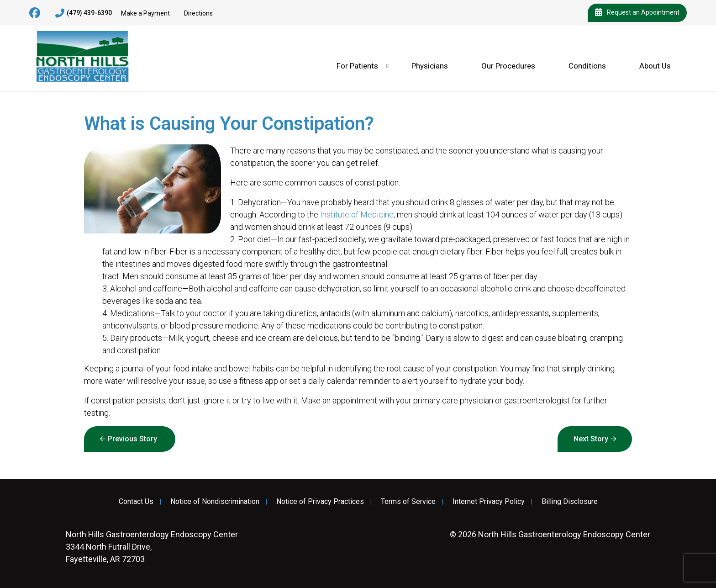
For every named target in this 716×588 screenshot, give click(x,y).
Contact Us (136, 502)
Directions (198, 13)
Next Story (591, 439)
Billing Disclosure (570, 502)
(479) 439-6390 (84, 13)
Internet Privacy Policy (489, 502)
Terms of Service (408, 502)
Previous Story (132, 439)
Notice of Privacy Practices (320, 502)
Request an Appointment (637, 13)
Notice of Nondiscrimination (215, 502)
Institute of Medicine (357, 215)
